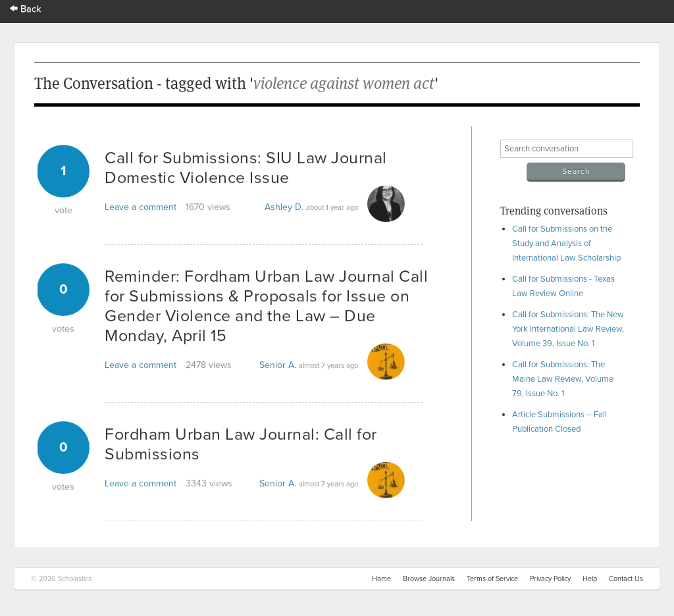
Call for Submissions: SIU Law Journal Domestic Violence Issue (246, 168)
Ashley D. (284, 207)
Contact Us (626, 579)
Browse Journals (429, 579)
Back (26, 9)
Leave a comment (141, 207)
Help (590, 579)
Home (381, 579)
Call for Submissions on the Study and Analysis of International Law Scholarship (566, 244)
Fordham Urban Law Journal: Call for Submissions (241, 444)
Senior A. (278, 365)
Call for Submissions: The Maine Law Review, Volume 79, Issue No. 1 (563, 379)
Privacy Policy (550, 579)
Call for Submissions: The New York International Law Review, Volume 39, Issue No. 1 (568, 329)
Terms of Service (492, 579)
